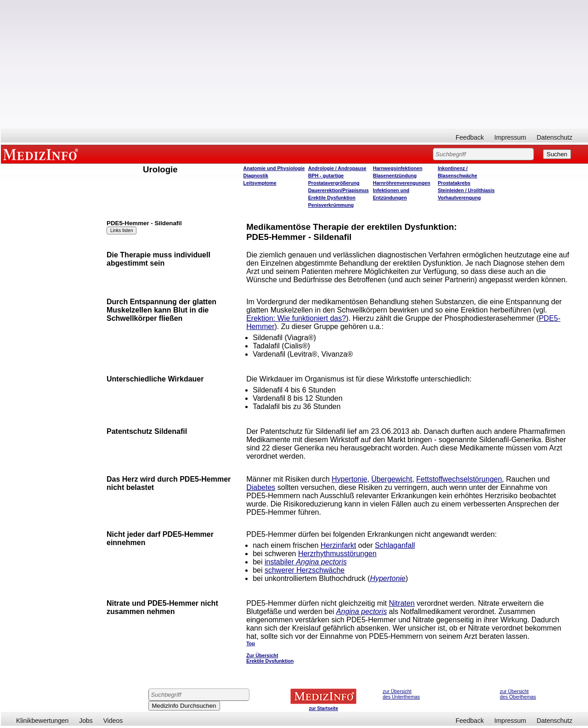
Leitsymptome (260, 183)
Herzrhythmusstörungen (337, 554)
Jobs (86, 721)
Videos (113, 721)
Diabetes (261, 487)
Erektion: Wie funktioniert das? (296, 318)
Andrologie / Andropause (337, 168)
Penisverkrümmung (331, 205)
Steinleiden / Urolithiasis (466, 190)
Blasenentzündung (395, 176)
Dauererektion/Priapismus (339, 190)
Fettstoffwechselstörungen (459, 479)
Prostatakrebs (454, 183)
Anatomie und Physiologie (274, 168)
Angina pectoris (362, 611)
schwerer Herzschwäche (305, 570)
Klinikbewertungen (42, 721)
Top (251, 643)
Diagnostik (256, 176)
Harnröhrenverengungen (402, 183)
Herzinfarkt (338, 545)
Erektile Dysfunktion (332, 198)
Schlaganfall (395, 545)
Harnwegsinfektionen (398, 168)
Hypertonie (349, 479)
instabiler (306, 562)
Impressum (510, 137)
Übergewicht (392, 479)
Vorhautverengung (459, 198)
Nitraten (402, 603)
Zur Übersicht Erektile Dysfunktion (270, 658)
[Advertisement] (294, 64)
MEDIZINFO (42, 154)
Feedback (470, 137)
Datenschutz (554, 137)
